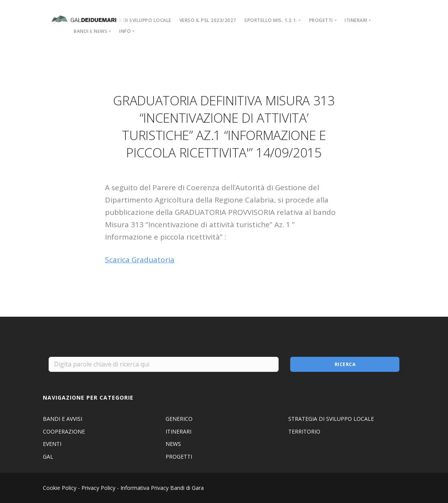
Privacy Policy (98, 488)
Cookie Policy (60, 488)
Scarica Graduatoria (140, 260)
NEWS (173, 444)
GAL (48, 457)
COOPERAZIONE (64, 431)
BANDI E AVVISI (63, 419)
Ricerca (345, 364)
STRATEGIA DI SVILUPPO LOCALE (133, 20)
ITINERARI (178, 431)
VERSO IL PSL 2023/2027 (208, 20)
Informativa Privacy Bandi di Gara (162, 488)
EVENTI (52, 444)
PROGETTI (179, 457)
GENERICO (179, 419)
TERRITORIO (304, 431)
